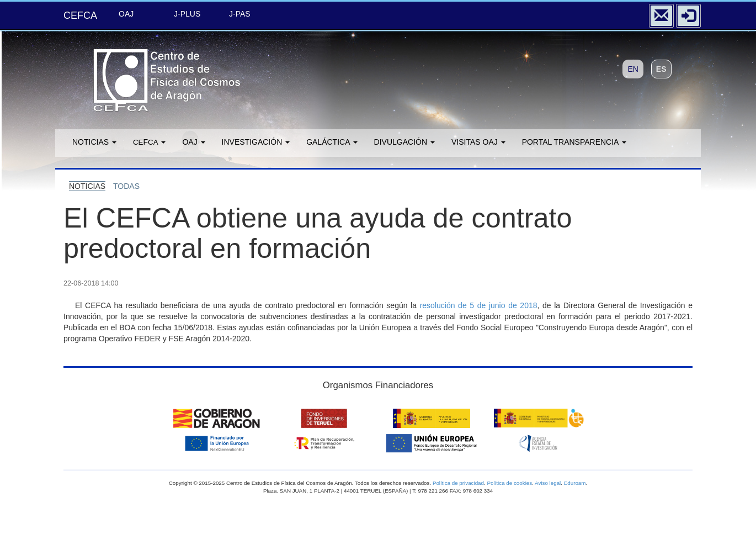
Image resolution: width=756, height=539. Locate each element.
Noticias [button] (94, 142)
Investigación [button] (256, 142)
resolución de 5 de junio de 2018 (479, 305)
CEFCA (80, 15)
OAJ (126, 14)
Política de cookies (509, 483)
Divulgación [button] (404, 142)
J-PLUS (187, 14)
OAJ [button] (193, 142)
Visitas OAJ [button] (478, 142)
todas (126, 186)
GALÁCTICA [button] (332, 142)
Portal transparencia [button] (574, 142)
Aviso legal (548, 483)
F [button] (149, 142)
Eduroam (575, 483)
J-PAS (240, 14)
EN (633, 69)
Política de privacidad (458, 483)
